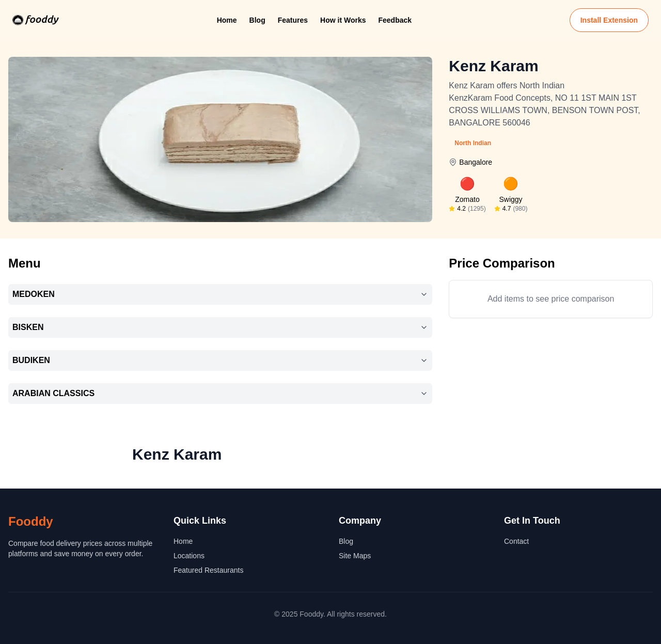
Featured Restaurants (208, 570)
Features (293, 20)
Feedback (395, 20)
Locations (189, 556)
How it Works (343, 20)
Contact (516, 541)
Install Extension (609, 20)
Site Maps (355, 556)
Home (227, 20)
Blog (257, 20)
